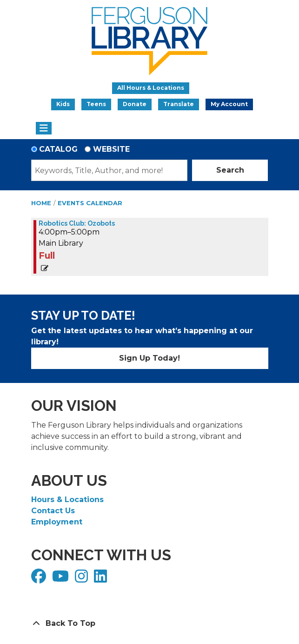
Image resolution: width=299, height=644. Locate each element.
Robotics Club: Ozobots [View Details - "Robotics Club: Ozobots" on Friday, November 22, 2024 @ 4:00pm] (77, 223)
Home (41, 203)
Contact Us (53, 511)
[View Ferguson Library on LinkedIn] (102, 579)
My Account (229, 104)
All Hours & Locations (151, 88)
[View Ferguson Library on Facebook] (40, 579)
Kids (63, 104)
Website (111, 149)
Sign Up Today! (149, 358)
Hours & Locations (67, 500)
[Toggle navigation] (44, 128)
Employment (57, 522)
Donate (135, 104)
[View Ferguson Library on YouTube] (62, 579)
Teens (96, 104)
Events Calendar (90, 203)
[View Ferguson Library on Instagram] (83, 579)
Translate (179, 104)
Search (230, 170)
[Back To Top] (150, 624)
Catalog (58, 149)
